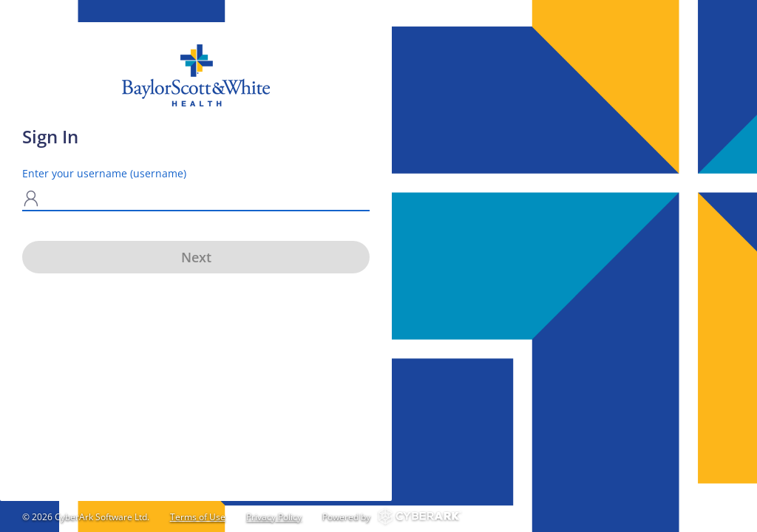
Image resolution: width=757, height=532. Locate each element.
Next (196, 257)
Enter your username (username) (104, 173)
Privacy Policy (274, 517)
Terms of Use (198, 517)
